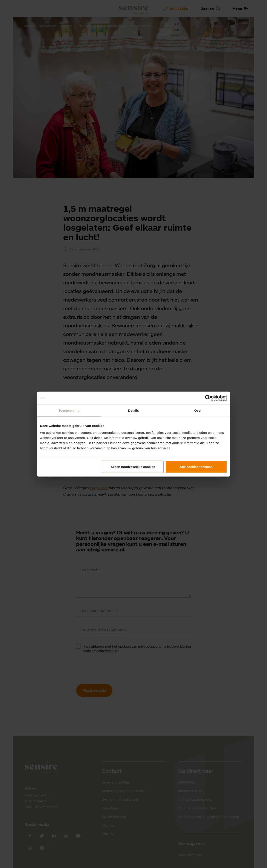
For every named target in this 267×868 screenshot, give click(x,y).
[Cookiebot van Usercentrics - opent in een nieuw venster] (208, 398)
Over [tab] (198, 410)
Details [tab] (133, 410)
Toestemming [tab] (69, 410)
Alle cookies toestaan (196, 467)
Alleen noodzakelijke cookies (133, 467)
